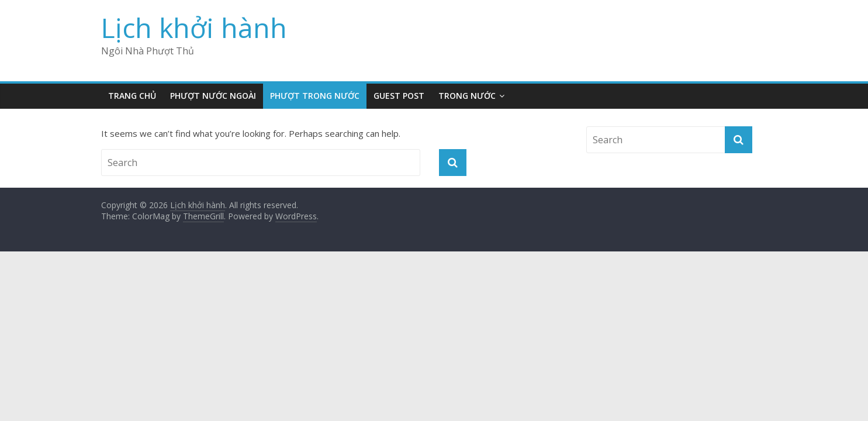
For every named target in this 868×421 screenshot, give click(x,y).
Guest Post (399, 96)
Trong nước (467, 96)
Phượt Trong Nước (315, 96)
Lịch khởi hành (194, 27)
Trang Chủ (132, 96)
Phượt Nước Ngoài (213, 96)
